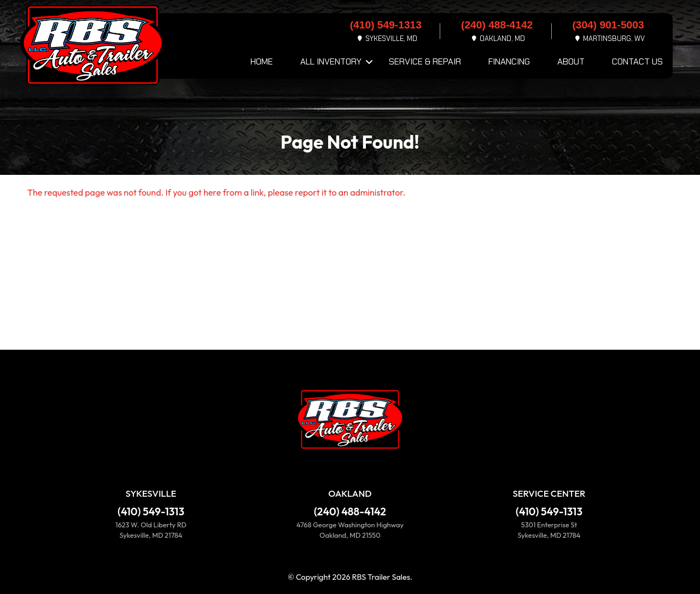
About (571, 61)
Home (262, 61)
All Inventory (331, 61)
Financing (509, 61)
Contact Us (637, 61)
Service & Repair (425, 61)
